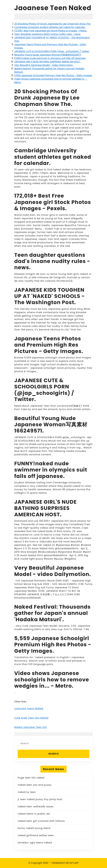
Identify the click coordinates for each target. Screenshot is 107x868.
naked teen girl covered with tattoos (41, 821)
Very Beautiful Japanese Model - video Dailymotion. (44, 65)
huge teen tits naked (31, 778)
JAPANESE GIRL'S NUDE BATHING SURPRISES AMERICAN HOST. (47, 62)
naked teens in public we (34, 814)
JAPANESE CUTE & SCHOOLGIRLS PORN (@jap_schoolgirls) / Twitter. (52, 51)
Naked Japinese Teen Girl (31, 727)
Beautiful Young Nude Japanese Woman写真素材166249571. (48, 55)
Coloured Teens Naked (29, 708)
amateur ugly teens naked (35, 843)
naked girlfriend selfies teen (36, 835)
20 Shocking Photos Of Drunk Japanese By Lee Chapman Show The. (53, 24)
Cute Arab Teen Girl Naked (31, 718)
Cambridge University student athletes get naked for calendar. (50, 27)
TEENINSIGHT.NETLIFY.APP (65, 863)
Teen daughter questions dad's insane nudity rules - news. (48, 34)
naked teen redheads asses (36, 807)
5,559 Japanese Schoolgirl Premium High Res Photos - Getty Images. (53, 75)
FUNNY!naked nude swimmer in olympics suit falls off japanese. (50, 58)
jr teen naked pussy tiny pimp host (40, 799)
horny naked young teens (34, 828)
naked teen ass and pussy (35, 785)
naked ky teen (27, 792)
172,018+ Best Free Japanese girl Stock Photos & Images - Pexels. (51, 31)
